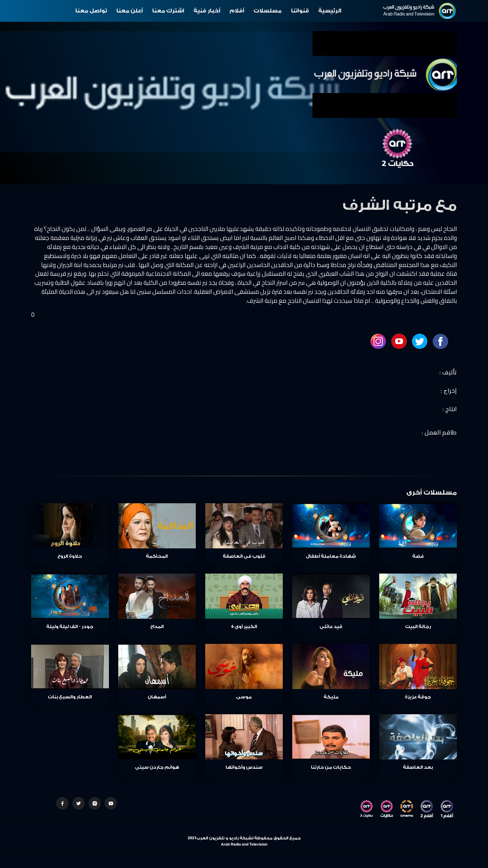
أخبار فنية (207, 11)
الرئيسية (330, 11)
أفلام (237, 11)
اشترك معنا (168, 11)
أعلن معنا (130, 11)
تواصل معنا (91, 11)
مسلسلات (268, 11)
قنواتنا (300, 11)
